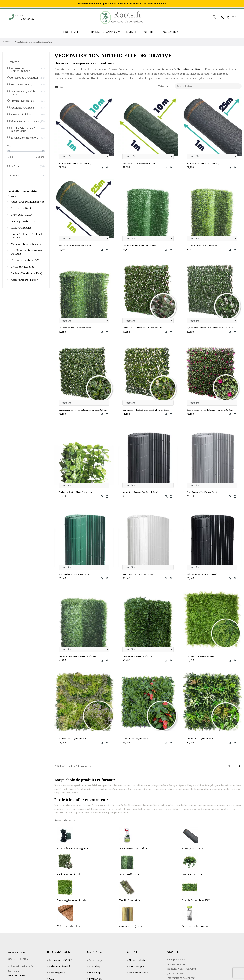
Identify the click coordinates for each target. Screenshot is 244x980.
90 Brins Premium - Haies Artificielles (140, 246)
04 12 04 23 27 (25, 19)
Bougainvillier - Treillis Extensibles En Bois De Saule (212, 411)
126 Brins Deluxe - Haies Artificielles (76, 328)
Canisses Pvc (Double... (133, 932)
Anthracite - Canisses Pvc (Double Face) (141, 496)
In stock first (209, 86)
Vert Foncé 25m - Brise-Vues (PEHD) (76, 246)
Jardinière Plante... (193, 880)
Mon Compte (137, 972)
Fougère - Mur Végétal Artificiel (201, 661)
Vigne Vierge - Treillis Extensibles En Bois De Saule (211, 328)
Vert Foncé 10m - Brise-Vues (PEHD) (139, 164)
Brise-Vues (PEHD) (22, 215)
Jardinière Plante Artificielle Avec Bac (27, 236)
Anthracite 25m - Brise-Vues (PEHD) (203, 164)
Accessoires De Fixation (24, 280)
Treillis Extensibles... (131, 906)
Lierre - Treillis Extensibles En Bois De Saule (144, 328)
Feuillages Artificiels (23, 221)
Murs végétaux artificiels (26, 244)
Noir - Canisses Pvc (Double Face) (203, 579)
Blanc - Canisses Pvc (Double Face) (139, 579)
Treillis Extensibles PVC (25, 260)
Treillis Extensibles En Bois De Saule (27, 252)
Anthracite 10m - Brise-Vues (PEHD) (75, 164)
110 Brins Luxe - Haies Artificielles (203, 246)
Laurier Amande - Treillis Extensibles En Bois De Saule (82, 412)
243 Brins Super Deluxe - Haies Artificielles (79, 661)
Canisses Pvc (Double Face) (27, 273)
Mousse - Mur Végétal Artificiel (73, 744)
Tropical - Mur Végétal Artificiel (137, 744)
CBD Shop (95, 972)
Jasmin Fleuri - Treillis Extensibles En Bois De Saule (147, 411)
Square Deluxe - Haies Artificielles (139, 661)
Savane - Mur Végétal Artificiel (201, 744)
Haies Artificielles (21, 228)
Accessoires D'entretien (25, 208)
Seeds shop (96, 966)
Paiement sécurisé (60, 972)
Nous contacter (138, 966)
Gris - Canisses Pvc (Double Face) (202, 496)
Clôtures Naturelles (22, 267)
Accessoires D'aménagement (27, 202)
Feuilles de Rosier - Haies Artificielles (76, 496)
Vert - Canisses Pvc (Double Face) (74, 579)
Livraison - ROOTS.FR (62, 966)
